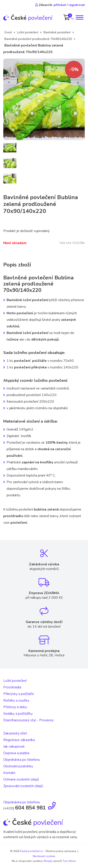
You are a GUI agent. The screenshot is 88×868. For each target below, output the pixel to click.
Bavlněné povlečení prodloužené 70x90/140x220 (38, 39)
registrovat (77, 5)
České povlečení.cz (31, 851)
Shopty (48, 861)
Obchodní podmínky (18, 766)
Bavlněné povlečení (57, 32)
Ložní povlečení (28, 32)
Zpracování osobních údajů (23, 786)
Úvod (8, 32)
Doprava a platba (16, 753)
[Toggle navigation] (79, 17)
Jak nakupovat (14, 747)
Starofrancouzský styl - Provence (28, 720)
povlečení (28, 18)
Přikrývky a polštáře (19, 694)
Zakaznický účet (15, 733)
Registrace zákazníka (19, 740)
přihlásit (60, 5)
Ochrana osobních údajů (21, 779)
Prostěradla (12, 687)
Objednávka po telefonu (22, 760)
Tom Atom (69, 861)
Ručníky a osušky (16, 700)
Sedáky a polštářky (18, 714)
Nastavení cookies (44, 856)
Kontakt (9, 773)
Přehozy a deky (15, 707)
